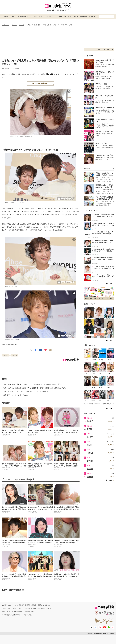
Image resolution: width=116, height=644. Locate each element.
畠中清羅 (90, 461)
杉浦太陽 (49, 74)
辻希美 (12, 74)
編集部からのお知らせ (44, 605)
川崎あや (90, 453)
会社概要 (4, 605)
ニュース (5, 17)
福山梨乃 (90, 437)
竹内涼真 (90, 469)
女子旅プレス (93, 17)
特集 (61, 17)
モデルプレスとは (13, 605)
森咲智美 (90, 477)
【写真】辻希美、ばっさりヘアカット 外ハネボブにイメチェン (25, 391)
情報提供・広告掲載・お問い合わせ (35, 608)
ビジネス (48, 17)
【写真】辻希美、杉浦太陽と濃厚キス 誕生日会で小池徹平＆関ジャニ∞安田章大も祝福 (34, 388)
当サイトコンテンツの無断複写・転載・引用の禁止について (18, 612)
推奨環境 (28, 605)
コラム (35, 17)
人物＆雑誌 (84, 17)
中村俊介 (90, 421)
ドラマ (76, 17)
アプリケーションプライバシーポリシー (13, 608)
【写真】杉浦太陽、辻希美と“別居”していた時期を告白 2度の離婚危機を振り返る (32, 384)
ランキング (68, 17)
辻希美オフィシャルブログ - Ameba (15, 395)
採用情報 (34, 605)
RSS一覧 (49, 608)
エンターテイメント (24, 17)
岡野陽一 (90, 429)
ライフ (41, 17)
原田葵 (89, 445)
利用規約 (22, 605)
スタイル (13, 17)
